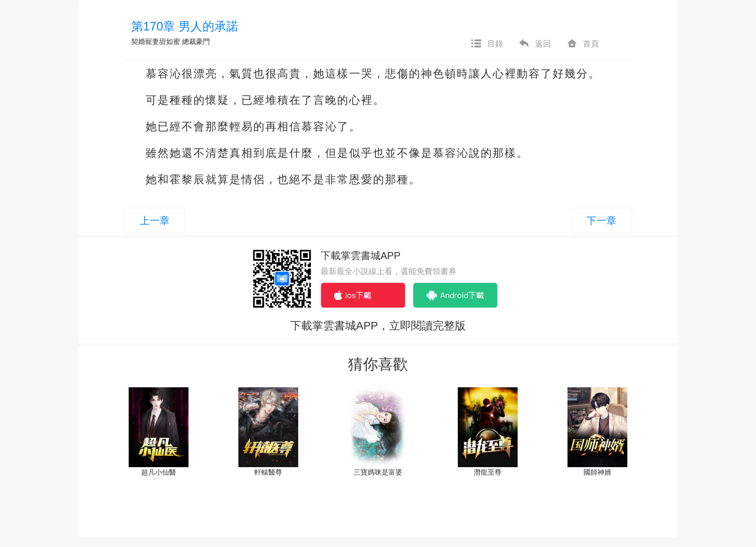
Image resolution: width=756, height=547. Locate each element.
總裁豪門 (196, 41)
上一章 (155, 221)
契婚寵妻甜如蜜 (156, 41)
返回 (535, 44)
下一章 (601, 221)
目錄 (487, 44)
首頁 (582, 44)
